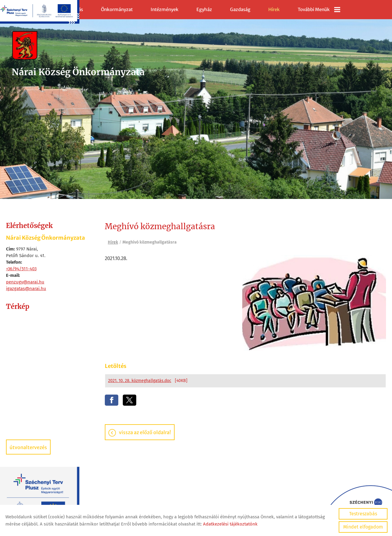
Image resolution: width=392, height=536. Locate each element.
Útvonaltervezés (28, 447)
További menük (319, 10)
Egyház (204, 9)
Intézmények (165, 9)
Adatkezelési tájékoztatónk (230, 524)
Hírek (274, 9)
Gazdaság (240, 9)
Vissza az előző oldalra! (145, 433)
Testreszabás (363, 514)
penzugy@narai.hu (25, 282)
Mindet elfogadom (363, 527)
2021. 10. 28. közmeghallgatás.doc (140, 381)
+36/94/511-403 (21, 269)
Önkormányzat (117, 9)
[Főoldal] (79, 46)
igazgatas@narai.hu (26, 289)
